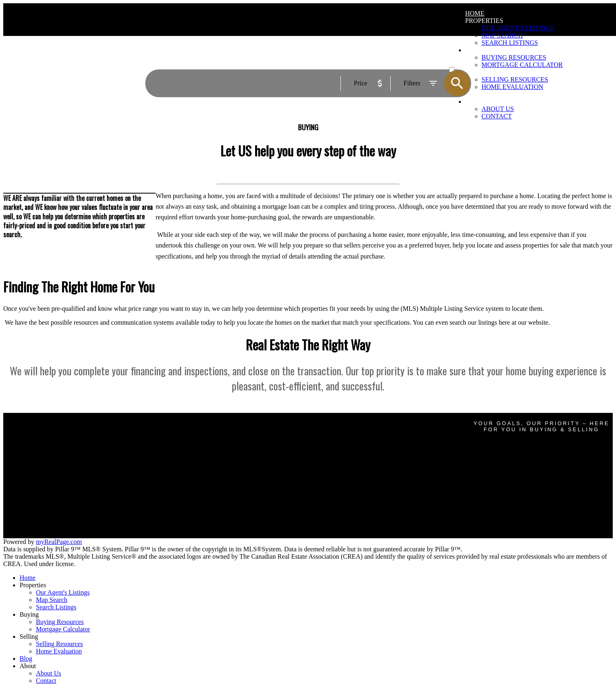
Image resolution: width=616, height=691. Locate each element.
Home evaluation (181, 500)
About (28, 666)
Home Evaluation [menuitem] (59, 651)
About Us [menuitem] (49, 673)
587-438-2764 (386, 436)
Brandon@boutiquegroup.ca (386, 456)
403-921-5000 (386, 463)
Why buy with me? (184, 442)
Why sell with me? (183, 493)
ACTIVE (459, 62)
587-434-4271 (386, 489)
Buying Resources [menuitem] (60, 622)
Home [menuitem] (475, 13)
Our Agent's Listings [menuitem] (518, 28)
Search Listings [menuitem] (56, 607)
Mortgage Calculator (186, 450)
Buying (29, 614)
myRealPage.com (59, 542)
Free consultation (181, 508)
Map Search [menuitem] (502, 35)
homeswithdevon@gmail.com (386, 509)
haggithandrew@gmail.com (386, 482)
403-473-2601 (386, 516)
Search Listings (179, 457)
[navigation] (308, 629)
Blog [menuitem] (26, 659)
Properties (484, 21)
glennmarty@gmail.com (386, 429)
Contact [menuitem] (497, 116)
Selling (29, 636)
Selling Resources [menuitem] (59, 644)
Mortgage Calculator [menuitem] (63, 629)
